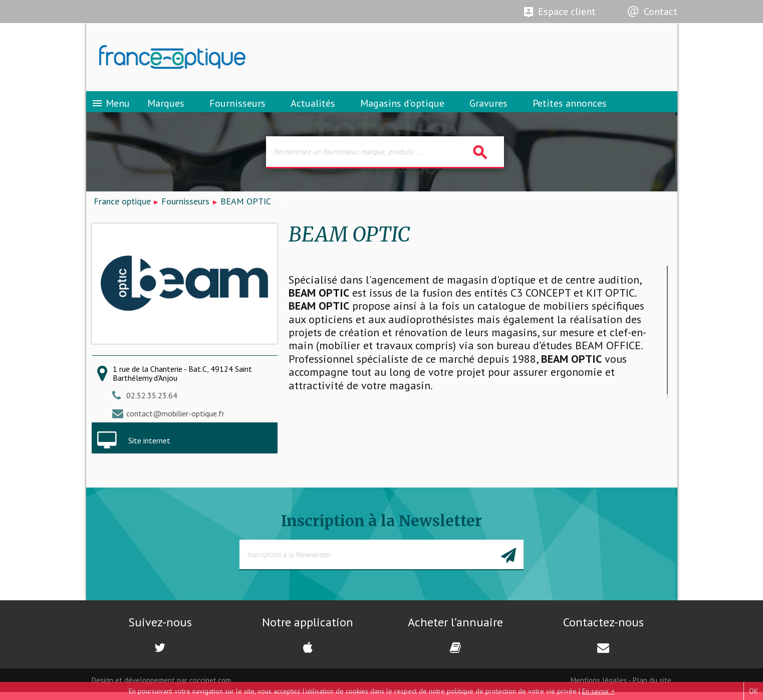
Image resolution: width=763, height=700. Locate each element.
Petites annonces (570, 108)
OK (753, 691)
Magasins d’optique (402, 108)
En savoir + (598, 691)
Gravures (488, 108)
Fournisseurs (237, 108)
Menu (110, 108)
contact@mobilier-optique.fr (175, 421)
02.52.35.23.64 (152, 403)
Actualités (313, 108)
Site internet (149, 448)
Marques (166, 108)
